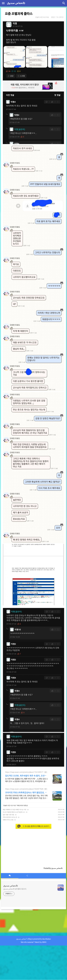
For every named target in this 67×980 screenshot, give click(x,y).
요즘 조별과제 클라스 (19, 14)
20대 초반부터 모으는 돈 (10, 817)
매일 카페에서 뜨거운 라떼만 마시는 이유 (15, 810)
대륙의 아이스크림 (8, 820)
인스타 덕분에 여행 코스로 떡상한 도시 (14, 812)
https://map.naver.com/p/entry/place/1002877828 (24, 789)
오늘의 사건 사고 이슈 (42, 17)
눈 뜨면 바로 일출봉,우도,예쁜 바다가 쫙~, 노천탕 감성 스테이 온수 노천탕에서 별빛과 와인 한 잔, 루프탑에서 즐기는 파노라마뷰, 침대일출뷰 (27, 780)
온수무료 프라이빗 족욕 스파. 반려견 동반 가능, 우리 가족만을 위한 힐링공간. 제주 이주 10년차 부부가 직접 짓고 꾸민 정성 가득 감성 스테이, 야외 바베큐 (26, 797)
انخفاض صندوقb (16, 3)
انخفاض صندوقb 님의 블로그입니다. (15, 889)
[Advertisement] (33, 847)
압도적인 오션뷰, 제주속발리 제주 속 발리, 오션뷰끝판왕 (26, 776)
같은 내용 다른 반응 (8, 815)
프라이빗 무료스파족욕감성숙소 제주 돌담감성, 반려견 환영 (26, 793)
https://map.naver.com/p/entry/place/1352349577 (24, 772)
